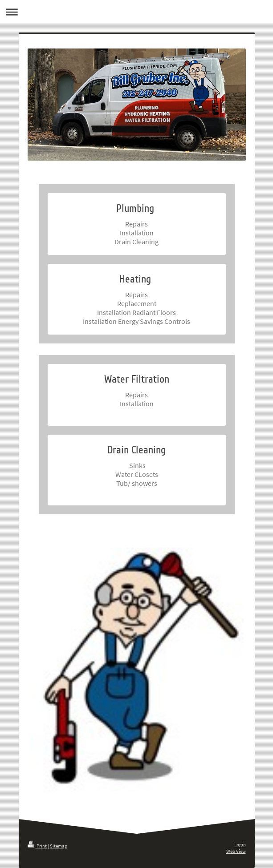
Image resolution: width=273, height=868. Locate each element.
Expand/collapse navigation (136, 12)
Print (38, 846)
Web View (236, 851)
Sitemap (59, 846)
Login (240, 844)
